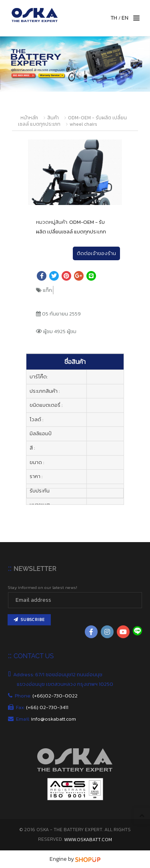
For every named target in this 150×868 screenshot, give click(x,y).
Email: (46, 719)
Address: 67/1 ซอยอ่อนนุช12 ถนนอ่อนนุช (60, 674)
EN (125, 18)
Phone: (47, 696)
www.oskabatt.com (88, 840)
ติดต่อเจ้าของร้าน (96, 253)
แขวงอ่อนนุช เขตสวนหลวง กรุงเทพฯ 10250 (66, 684)
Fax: (43, 707)
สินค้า (53, 118)
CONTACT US (34, 656)
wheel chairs (83, 124)
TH (114, 18)
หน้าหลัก (29, 118)
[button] (115, 146)
